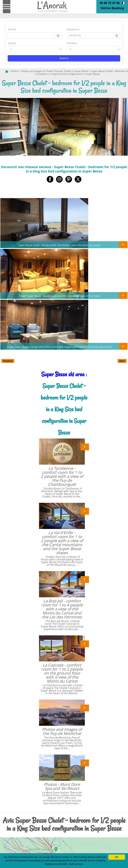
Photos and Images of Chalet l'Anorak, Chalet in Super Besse (54, 71)
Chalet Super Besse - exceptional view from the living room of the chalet (59, 296)
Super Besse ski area (63, 374)
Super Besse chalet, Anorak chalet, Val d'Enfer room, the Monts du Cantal (59, 245)
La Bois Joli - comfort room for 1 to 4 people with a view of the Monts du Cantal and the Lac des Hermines (62, 609)
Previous (8, 361)
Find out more (76, 864)
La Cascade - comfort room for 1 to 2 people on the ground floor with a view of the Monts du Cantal (62, 673)
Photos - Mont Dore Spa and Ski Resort (62, 786)
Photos (14, 71)
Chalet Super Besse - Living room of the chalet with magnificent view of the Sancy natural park (59, 347)
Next (122, 361)
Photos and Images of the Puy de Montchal (62, 731)
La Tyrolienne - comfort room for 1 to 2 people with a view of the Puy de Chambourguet (62, 476)
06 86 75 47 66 (110, 3)
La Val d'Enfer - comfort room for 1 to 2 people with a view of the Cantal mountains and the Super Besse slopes (62, 543)
